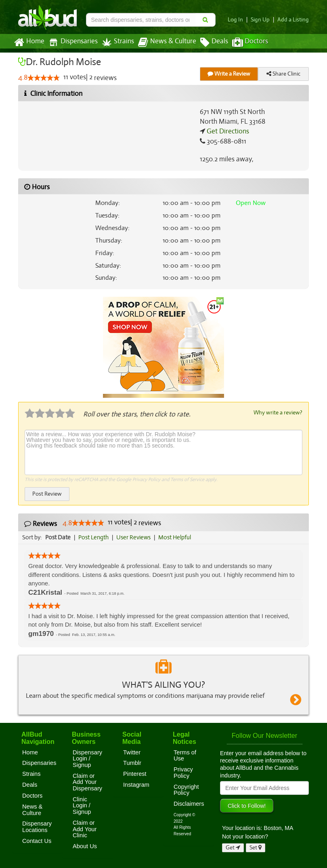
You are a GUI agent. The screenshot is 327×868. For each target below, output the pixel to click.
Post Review (47, 493)
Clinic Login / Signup (82, 805)
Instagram (136, 784)
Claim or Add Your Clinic (85, 829)
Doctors (243, 42)
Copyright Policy (186, 790)
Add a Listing (294, 20)
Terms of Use (185, 755)
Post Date (58, 537)
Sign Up (263, 20)
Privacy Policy (146, 479)
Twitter (132, 752)
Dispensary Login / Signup (87, 758)
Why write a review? (277, 412)
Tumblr (132, 762)
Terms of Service (187, 479)
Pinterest (135, 773)
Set (256, 847)
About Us (85, 846)
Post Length (95, 537)
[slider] (44, 78)
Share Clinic (283, 74)
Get (233, 847)
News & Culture (163, 42)
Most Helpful (177, 537)
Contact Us (37, 841)
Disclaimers (189, 803)
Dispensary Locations (37, 826)
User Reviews (135, 537)
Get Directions (227, 131)
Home (29, 42)
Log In (239, 20)
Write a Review (229, 74)
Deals (208, 42)
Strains (115, 42)
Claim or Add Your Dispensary (87, 782)
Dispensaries (71, 42)
